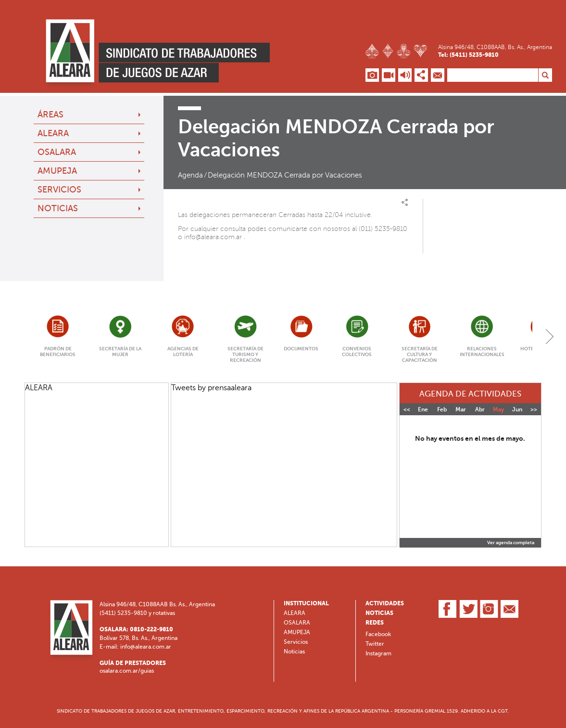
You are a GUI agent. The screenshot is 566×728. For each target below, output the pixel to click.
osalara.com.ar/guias (127, 671)
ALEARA (53, 133)
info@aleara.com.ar (213, 237)
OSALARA (57, 152)
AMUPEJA (57, 171)
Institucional (306, 603)
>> (534, 409)
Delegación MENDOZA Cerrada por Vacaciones (285, 175)
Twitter (375, 644)
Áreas (50, 115)
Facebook (378, 634)
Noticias (58, 208)
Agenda (190, 175)
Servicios (59, 190)
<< (407, 409)
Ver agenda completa (511, 543)
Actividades (385, 603)
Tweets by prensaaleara (211, 388)
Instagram (378, 653)
